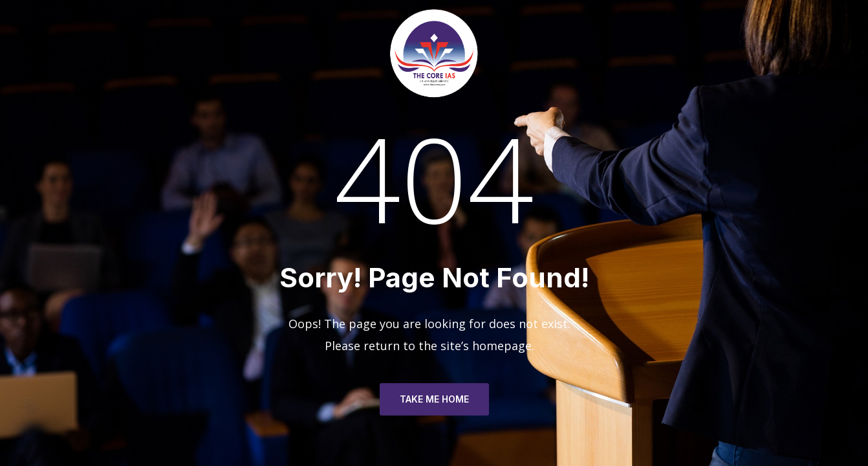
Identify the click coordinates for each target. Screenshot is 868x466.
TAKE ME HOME (434, 399)
